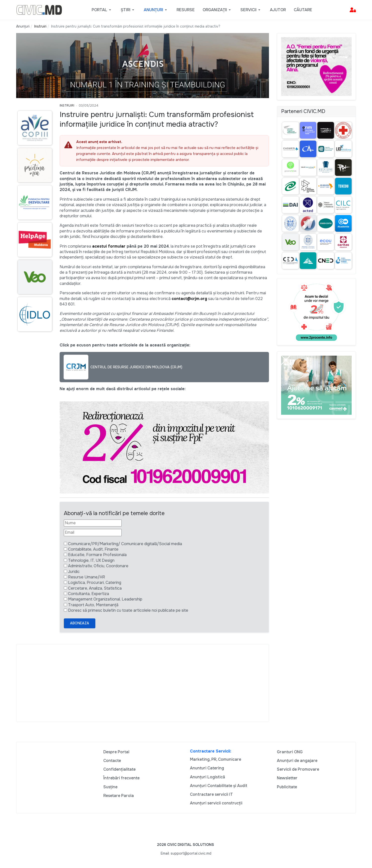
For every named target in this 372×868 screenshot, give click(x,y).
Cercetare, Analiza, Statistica (95, 588)
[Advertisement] (143, 683)
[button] (102, 10)
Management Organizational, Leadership (105, 599)
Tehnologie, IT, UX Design (91, 560)
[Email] (93, 532)
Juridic (74, 572)
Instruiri (67, 106)
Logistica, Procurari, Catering (95, 583)
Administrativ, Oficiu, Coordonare (98, 566)
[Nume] (93, 523)
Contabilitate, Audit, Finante (93, 549)
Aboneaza (80, 623)
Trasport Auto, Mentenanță (93, 605)
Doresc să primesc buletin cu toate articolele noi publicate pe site (128, 610)
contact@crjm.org (189, 299)
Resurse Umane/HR (87, 577)
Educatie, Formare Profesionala (97, 555)
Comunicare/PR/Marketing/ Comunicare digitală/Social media (125, 544)
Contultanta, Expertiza (89, 594)
